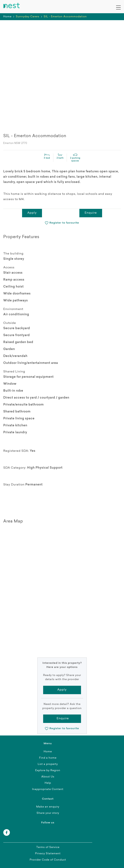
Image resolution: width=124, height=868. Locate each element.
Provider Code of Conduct (48, 860)
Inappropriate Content (48, 789)
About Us (48, 777)
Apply (32, 213)
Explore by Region (48, 771)
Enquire (91, 213)
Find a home (48, 758)
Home (7, 17)
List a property (48, 764)
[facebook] (7, 832)
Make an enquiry (48, 807)
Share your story (48, 813)
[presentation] (15, 120)
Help (48, 783)
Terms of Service (48, 847)
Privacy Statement (48, 854)
